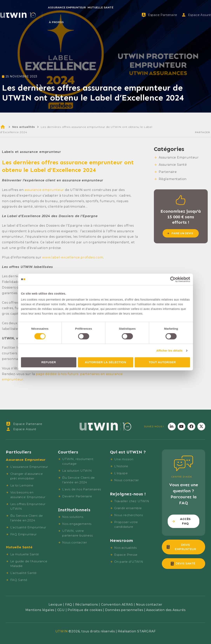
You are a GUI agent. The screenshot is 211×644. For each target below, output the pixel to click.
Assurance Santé (173, 165)
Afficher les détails (169, 351)
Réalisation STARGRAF (137, 631)
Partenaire (168, 172)
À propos (56, 22)
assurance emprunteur (44, 190)
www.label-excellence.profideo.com (73, 257)
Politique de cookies (85, 610)
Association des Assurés (166, 610)
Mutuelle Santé (100, 7)
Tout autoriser (162, 362)
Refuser (49, 362)
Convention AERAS (117, 605)
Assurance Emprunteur (67, 7)
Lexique (55, 605)
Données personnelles (124, 610)
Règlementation (173, 179)
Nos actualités (24, 127)
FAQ (69, 605)
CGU (61, 610)
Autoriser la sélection (106, 362)
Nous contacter (149, 605)
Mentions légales (40, 610)
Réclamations (87, 605)
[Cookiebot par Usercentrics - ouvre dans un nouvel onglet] (173, 279)
